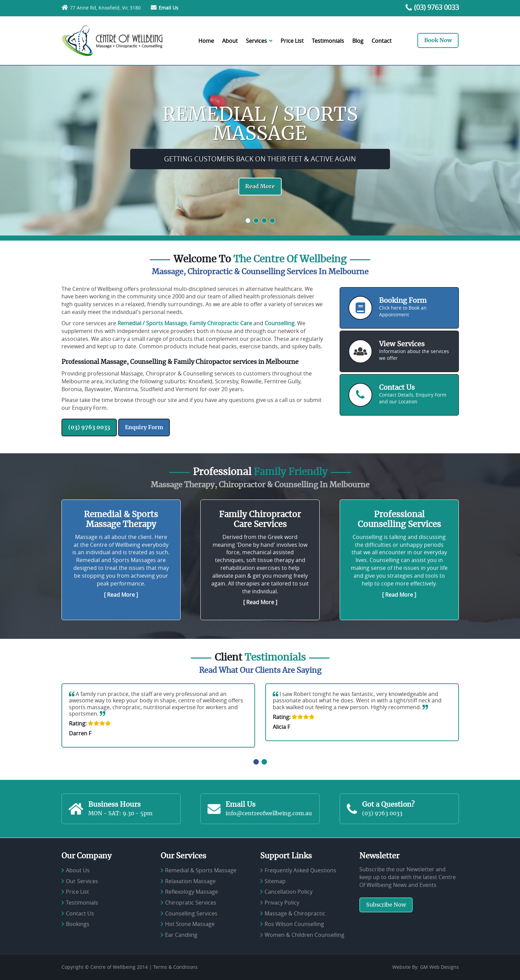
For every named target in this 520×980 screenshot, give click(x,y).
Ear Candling (181, 935)
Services (259, 41)
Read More (260, 187)
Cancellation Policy (289, 892)
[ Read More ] (121, 595)
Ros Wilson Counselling (294, 924)
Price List (292, 41)
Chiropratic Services (191, 903)
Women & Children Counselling (304, 935)
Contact (382, 41)
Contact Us (397, 388)
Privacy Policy (282, 903)
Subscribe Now (386, 905)
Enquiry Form (144, 427)
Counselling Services (191, 913)
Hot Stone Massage (190, 924)
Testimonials (328, 41)
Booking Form (403, 301)
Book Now (438, 40)
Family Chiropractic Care (221, 323)
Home (206, 41)
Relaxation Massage (190, 881)
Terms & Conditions (175, 967)
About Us (78, 870)
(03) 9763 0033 (436, 7)
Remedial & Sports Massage (201, 870)
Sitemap (275, 881)
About (230, 41)
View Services (402, 344)
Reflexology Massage (192, 892)
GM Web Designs (440, 967)
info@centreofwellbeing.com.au (269, 813)
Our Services (82, 881)
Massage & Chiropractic (295, 913)
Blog (358, 41)
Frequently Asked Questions (300, 870)
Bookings (78, 924)
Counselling (280, 323)
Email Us (168, 8)
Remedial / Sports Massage (152, 323)
